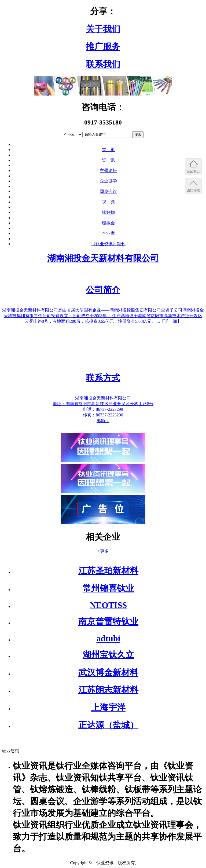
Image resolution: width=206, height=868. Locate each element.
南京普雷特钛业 (108, 621)
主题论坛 (108, 171)
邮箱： (103, 421)
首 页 (108, 150)
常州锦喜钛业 (108, 588)
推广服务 (103, 46)
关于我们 (103, 29)
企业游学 (108, 181)
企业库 (108, 233)
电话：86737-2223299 (103, 409)
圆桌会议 (108, 191)
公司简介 (103, 290)
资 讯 (108, 160)
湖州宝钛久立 (108, 655)
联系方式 (103, 378)
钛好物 (108, 212)
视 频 (108, 202)
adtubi (108, 638)
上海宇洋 (108, 707)
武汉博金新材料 (108, 672)
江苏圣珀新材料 (108, 571)
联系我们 (103, 64)
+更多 (103, 551)
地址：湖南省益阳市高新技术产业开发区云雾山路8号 (103, 404)
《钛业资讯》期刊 (108, 244)
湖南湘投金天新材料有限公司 (103, 258)
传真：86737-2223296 (103, 415)
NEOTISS (108, 605)
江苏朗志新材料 (108, 690)
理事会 (108, 223)
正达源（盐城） (108, 725)
